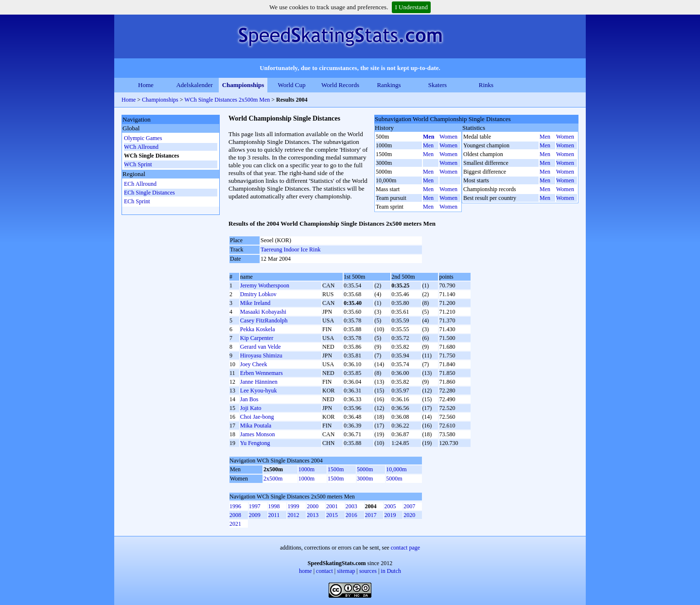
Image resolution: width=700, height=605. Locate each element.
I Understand (411, 7)
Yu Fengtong (255, 443)
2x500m (273, 479)
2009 (255, 515)
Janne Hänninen (259, 382)
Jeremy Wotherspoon (265, 285)
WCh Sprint (138, 164)
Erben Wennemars (262, 373)
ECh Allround (140, 184)
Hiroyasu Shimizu (261, 356)
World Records (340, 85)
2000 (313, 506)
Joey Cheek (254, 364)
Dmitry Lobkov (258, 294)
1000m (306, 469)
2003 (351, 506)
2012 (293, 515)
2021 (235, 524)
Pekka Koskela (258, 329)
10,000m (396, 469)
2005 (390, 506)
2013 (313, 515)
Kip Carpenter (257, 338)
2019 (390, 515)
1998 (274, 506)
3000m (365, 479)
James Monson (258, 434)
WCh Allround (141, 147)
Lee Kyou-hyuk (259, 391)
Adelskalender (194, 85)
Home (146, 85)
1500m (336, 469)
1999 (293, 506)
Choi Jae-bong (257, 417)
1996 (235, 506)
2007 (409, 506)
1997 (255, 506)
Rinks (486, 85)
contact (324, 571)
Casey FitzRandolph (264, 320)
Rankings (389, 85)
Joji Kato (251, 408)
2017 (371, 515)
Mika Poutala (256, 426)
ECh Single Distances (149, 193)
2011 (274, 515)
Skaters (437, 85)
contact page (405, 548)
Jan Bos (249, 399)
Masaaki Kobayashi (263, 312)
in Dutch (391, 571)
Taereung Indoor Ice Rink (290, 249)
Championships (243, 85)
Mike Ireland (255, 303)
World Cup (291, 85)
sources (368, 571)
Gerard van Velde (261, 347)
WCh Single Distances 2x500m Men (227, 100)
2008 (235, 515)
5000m (365, 469)
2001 (332, 506)
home (306, 571)
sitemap (346, 571)
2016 (351, 515)
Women (448, 137)
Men (429, 137)
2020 (409, 515)
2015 (332, 515)
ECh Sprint (137, 201)
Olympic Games (143, 138)
